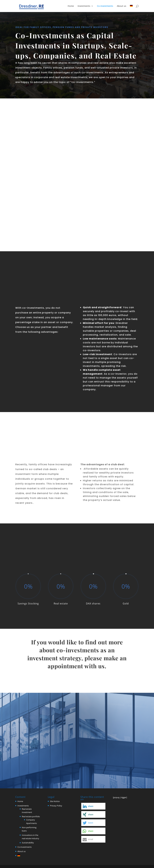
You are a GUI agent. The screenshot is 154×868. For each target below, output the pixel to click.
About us (122, 6)
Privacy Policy (56, 806)
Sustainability (28, 843)
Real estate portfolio (31, 816)
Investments (84, 6)
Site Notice (55, 801)
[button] (93, 806)
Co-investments (105, 6)
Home (71, 6)
